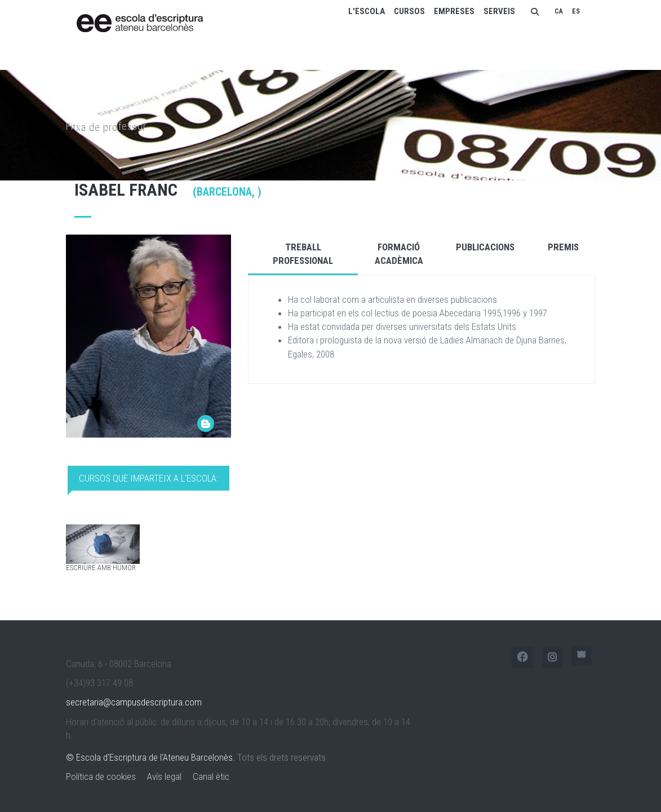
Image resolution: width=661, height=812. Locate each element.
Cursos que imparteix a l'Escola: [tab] (148, 478)
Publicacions (485, 247)
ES (576, 11)
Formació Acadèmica (399, 254)
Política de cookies (101, 776)
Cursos (409, 11)
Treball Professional (303, 254)
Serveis (499, 11)
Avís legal (164, 776)
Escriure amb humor (101, 568)
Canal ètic (211, 776)
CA (559, 11)
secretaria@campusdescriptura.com (134, 702)
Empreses (454, 11)
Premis (563, 247)
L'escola (367, 11)
